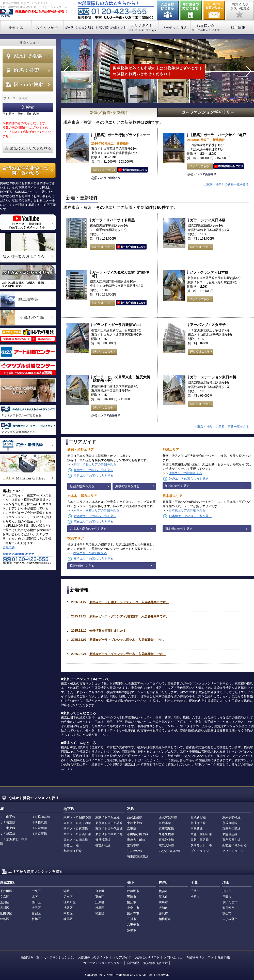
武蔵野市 (133, 891)
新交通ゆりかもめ (234, 845)
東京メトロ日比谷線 (109, 823)
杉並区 (100, 913)
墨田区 (36, 902)
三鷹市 (132, 897)
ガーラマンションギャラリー (103, 963)
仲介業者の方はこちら (191, 10)
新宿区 (36, 913)
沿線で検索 (28, 70)
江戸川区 (70, 902)
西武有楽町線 (168, 817)
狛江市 (132, 902)
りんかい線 (135, 851)
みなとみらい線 (169, 851)
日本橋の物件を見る (179, 529)
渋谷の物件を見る (127, 486)
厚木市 (163, 897)
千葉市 (195, 891)
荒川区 (5, 902)
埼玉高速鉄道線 (138, 857)
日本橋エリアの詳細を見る (187, 510)
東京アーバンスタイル (6, 13)
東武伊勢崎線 (231, 817)
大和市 (163, 908)
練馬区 (68, 919)
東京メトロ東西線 (76, 829)
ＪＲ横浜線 (39, 822)
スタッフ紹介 (48, 27)
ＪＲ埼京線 (8, 822)
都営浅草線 (103, 840)
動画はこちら (133, 170)
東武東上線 (135, 823)
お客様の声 (206, 27)
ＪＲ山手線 (8, 817)
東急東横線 (166, 834)
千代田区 (6, 891)
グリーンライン (233, 851)
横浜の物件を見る (82, 566)
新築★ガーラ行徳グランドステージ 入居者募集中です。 (129, 602)
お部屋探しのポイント (111, 27)
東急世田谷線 (200, 840)
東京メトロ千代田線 (109, 829)
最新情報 (224, 957)
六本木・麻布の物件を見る (88, 529)
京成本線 (165, 823)
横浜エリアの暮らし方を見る (93, 559)
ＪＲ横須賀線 (41, 817)
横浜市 (163, 891)
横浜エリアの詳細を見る (90, 553)
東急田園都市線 (201, 834)
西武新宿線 (198, 817)
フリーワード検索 (28, 107)
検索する (16, 27)
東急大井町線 (136, 840)
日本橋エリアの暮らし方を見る (190, 516)
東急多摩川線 (231, 840)
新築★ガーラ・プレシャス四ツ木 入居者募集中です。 (128, 640)
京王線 (132, 829)
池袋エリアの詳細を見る (185, 473)
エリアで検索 (28, 84)
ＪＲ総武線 (8, 834)
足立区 (68, 897)
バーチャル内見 (175, 27)
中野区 (68, 913)
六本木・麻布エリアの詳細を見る (96, 510)
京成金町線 (230, 823)
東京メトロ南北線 (76, 840)
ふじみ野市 (230, 919)
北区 (35, 897)
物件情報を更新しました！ (108, 631)
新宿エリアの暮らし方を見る (93, 470)
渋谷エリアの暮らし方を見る (93, 476)
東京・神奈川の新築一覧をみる (228, 184)
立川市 (132, 919)
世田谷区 (6, 913)
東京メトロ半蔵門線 (109, 834)
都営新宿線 (103, 845)
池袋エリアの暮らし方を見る (189, 479)
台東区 (100, 891)
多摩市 (132, 930)
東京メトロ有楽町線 (77, 834)
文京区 (5, 897)
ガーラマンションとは (79, 27)
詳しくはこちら (104, 170)
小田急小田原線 (138, 834)
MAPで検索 (28, 56)
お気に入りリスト (147, 957)
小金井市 (133, 908)
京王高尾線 (166, 829)
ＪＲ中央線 (8, 828)
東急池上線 (166, 840)
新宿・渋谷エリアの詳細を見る (95, 464)
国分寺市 (133, 913)
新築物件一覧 (30, 957)
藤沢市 (163, 913)
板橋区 (36, 919)
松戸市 (195, 897)
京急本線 (133, 845)
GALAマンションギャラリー (206, 113)
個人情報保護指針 (155, 963)
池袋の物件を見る (177, 486)
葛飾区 (100, 897)
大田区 (36, 908)
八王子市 (133, 925)
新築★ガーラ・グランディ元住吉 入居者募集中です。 (128, 654)
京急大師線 (166, 845)
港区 (67, 891)
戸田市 (227, 897)
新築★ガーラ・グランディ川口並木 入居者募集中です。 (129, 616)
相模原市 (165, 919)
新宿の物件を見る (82, 486)
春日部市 (228, 908)
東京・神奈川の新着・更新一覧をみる (223, 427)
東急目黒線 (230, 834)
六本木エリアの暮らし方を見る (95, 516)
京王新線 (197, 829)
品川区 (5, 908)
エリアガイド (143, 27)
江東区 (100, 902)
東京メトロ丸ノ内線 (77, 823)
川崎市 (163, 902)
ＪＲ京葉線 (39, 834)
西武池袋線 (135, 817)
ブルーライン (200, 851)
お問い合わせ (214, 10)
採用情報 (238, 27)
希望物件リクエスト (200, 957)
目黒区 (100, 908)
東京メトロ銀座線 (107, 817)
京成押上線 (198, 823)
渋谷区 (68, 908)
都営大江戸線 (73, 851)
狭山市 (227, 913)
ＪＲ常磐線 (39, 828)
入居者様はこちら (168, 10)
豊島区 (5, 919)
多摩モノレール (201, 845)
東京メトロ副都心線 (77, 817)
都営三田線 (71, 845)
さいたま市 (230, 902)
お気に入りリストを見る (240, 10)
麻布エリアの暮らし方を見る (93, 522)
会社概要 (9, 547)
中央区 (36, 891)
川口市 (227, 891)
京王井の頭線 (231, 829)
